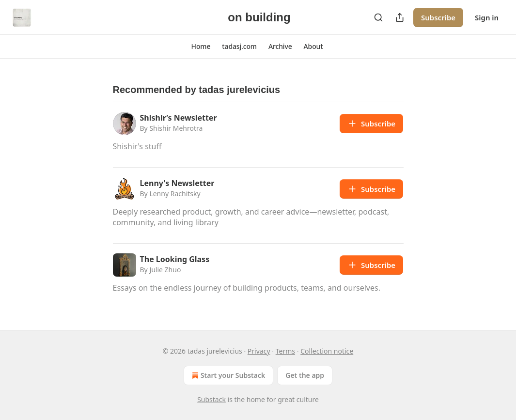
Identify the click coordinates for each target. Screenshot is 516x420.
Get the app (305, 375)
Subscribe (438, 17)
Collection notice (327, 351)
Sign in (487, 17)
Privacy (259, 351)
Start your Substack (227, 375)
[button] (201, 47)
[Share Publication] (400, 17)
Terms (285, 351)
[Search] (378, 17)
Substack (211, 399)
